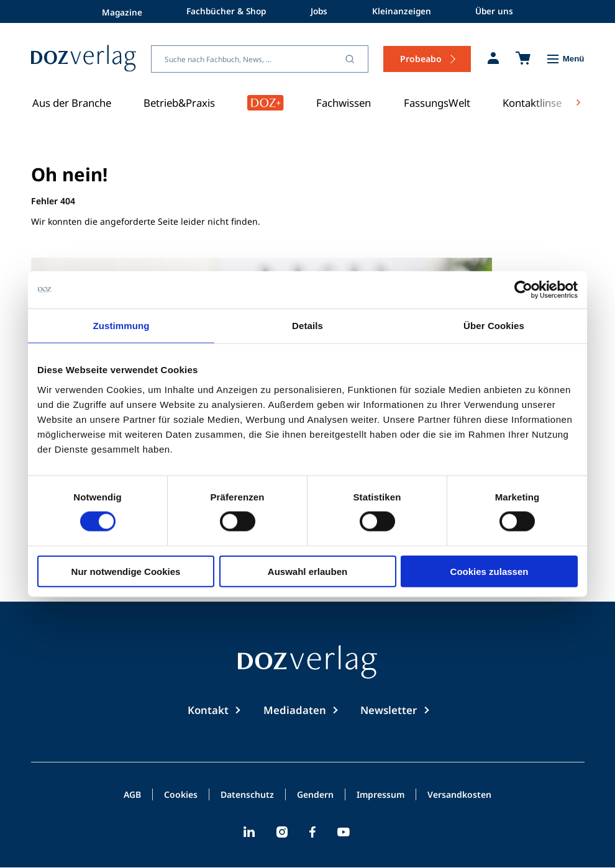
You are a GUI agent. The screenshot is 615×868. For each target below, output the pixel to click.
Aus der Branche (72, 103)
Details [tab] (307, 326)
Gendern (315, 795)
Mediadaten (295, 710)
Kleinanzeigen (406, 11)
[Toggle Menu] (565, 59)
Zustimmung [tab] (121, 326)
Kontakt (208, 710)
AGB (132, 795)
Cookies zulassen (490, 571)
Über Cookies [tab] (494, 326)
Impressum (380, 795)
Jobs (320, 11)
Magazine (116, 11)
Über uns (501, 11)
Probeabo (421, 59)
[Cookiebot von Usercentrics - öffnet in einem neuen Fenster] (523, 290)
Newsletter (389, 710)
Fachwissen (344, 103)
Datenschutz (247, 795)
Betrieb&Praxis (179, 103)
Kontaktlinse (532, 103)
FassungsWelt (437, 103)
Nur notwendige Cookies (126, 571)
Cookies (181, 795)
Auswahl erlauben (307, 571)
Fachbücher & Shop (223, 11)
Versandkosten (459, 795)
